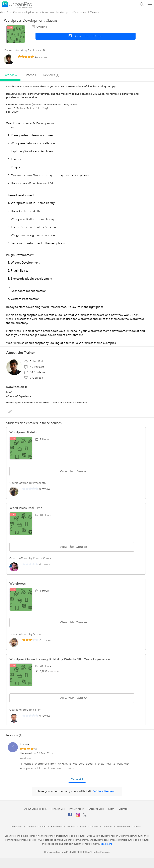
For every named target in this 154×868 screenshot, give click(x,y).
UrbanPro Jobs (96, 809)
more (72, 768)
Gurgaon (107, 827)
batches (30, 75)
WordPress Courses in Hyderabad (20, 12)
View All (77, 779)
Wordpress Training (24, 432)
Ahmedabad (123, 827)
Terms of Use (58, 809)
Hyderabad (57, 827)
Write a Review (104, 791)
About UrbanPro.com (35, 809)
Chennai (31, 827)
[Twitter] (85, 816)
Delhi (43, 827)
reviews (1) (51, 75)
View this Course (72, 471)
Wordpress (18, 584)
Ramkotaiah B (50, 12)
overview (10, 75)
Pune (83, 827)
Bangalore (17, 827)
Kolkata (94, 827)
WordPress (26, 758)
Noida (138, 827)
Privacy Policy (77, 809)
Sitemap (123, 809)
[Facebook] (70, 816)
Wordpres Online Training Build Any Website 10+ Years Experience (60, 659)
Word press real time (26, 508)
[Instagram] (78, 816)
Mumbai (71, 827)
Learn (111, 809)
